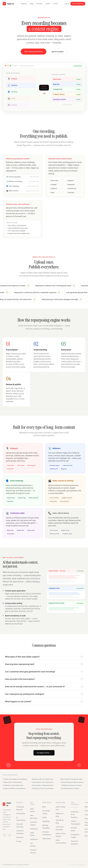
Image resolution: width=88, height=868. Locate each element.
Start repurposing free (34, 51)
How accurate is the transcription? (44, 679)
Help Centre (47, 838)
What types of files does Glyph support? (44, 657)
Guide (48, 4)
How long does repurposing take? (44, 664)
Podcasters (34, 829)
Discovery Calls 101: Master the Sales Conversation (42, 779)
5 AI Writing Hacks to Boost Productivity (70, 788)
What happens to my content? (44, 701)
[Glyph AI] (7, 804)
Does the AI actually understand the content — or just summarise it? (44, 687)
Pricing (55, 4)
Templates (46, 821)
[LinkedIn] (10, 835)
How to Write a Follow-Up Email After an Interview (42, 785)
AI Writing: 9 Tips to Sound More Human (43, 788)
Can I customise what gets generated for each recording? (44, 672)
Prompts (39, 4)
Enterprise (20, 837)
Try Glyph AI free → (44, 753)
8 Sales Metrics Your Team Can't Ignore (42, 782)
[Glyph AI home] (8, 4)
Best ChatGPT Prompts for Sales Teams (72, 779)
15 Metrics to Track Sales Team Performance (13, 785)
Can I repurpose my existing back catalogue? (44, 694)
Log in (67, 4)
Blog (32, 4)
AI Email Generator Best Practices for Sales (72, 782)
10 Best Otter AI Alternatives (12, 782)
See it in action (57, 52)
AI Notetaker (21, 813)
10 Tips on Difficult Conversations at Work (15, 788)
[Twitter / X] (5, 835)
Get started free (78, 4)
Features (24, 4)
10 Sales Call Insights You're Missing (15, 779)
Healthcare (34, 839)
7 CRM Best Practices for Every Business (71, 785)
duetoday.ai (74, 807)
